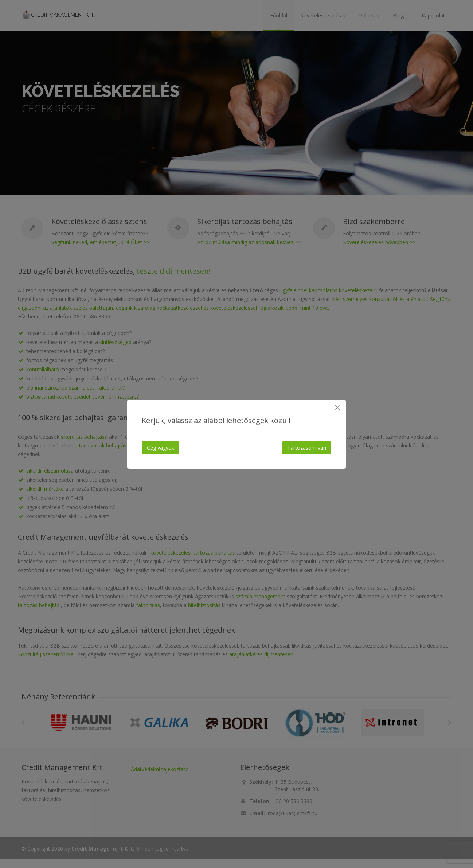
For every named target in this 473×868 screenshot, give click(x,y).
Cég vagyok (161, 448)
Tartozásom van (307, 448)
